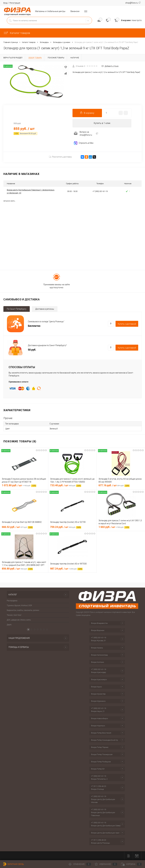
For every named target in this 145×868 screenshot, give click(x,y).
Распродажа (12, 601)
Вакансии (75, 11)
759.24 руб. (66, 527)
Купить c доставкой (127, 324)
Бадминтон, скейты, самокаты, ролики (23, 610)
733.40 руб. (66, 485)
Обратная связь (14, 864)
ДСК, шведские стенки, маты (19, 620)
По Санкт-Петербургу (17, 309)
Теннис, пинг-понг (14, 615)
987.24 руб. (66, 569)
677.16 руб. (114, 485)
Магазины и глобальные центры (50, 11)
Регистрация (15, 3)
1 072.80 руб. (19, 485)
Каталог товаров (17, 33)
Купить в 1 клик (102, 123)
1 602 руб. (114, 527)
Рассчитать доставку (60, 157)
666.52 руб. (17, 527)
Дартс (9, 625)
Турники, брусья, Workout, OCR (19, 606)
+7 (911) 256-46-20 (99, 786)
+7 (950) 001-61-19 (99, 638)
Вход (5, 3)
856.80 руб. (17, 569)
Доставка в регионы (45, 309)
